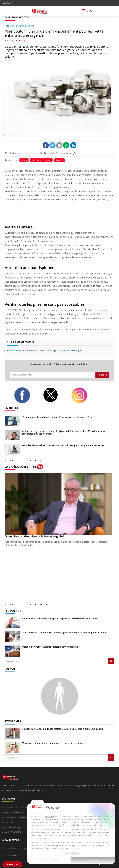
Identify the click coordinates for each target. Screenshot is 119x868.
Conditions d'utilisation (17, 817)
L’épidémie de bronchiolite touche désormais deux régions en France (58, 417)
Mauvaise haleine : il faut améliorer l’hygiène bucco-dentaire (54, 743)
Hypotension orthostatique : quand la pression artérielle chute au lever (60, 618)
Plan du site (11, 822)
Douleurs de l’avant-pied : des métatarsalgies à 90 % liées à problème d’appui (63, 729)
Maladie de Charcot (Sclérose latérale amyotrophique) (50, 647)
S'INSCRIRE (12, 864)
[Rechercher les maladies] (111, 661)
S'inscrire (102, 375)
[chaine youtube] (38, 468)
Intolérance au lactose (41, 160)
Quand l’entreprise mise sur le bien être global (34, 536)
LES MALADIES (14, 611)
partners (50, 816)
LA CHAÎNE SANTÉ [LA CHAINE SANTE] (16, 467)
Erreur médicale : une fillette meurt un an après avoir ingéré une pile (45, 350)
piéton (24, 160)
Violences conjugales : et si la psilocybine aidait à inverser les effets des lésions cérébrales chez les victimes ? (64, 432)
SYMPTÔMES (13, 721)
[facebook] (26, 395)
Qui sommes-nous (14, 812)
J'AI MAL (10, 669)
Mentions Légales (14, 827)
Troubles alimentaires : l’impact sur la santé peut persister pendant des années (64, 445)
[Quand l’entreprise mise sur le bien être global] (59, 504)
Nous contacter (13, 832)
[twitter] (55, 395)
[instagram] (83, 395)
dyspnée (59, 160)
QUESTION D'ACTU (17, 17)
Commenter (68, 153)
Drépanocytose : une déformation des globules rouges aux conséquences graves (64, 633)
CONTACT (7, 3)
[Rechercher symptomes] (111, 758)
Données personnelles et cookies (22, 807)
